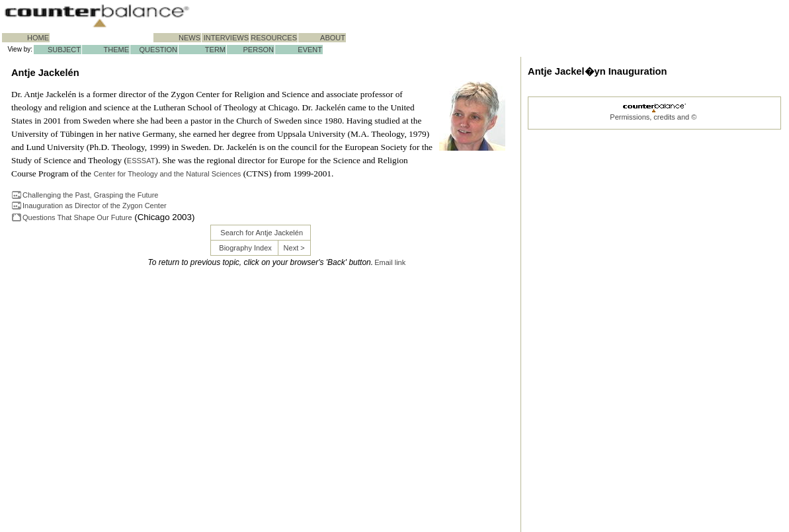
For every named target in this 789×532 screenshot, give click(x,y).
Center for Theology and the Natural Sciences (167, 174)
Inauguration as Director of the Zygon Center (95, 206)
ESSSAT (141, 161)
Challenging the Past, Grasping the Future (90, 195)
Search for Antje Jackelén (262, 233)
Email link (390, 262)
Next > (294, 248)
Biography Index (245, 248)
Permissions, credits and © (653, 117)
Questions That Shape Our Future (77, 217)
